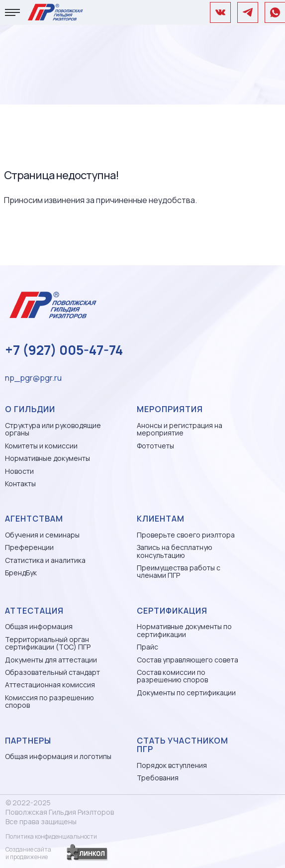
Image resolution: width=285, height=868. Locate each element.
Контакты (20, 484)
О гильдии (30, 409)
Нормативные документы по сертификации (184, 630)
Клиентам (161, 519)
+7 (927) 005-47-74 (64, 350)
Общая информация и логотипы (58, 756)
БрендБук (21, 573)
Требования (158, 778)
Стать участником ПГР (183, 745)
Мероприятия (170, 409)
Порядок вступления (172, 765)
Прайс (147, 647)
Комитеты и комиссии (41, 446)
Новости (19, 471)
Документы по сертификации (186, 693)
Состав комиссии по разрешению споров (172, 676)
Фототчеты (155, 446)
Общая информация (39, 626)
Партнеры (28, 741)
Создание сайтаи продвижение (28, 853)
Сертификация (172, 611)
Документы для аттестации (51, 660)
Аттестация (34, 611)
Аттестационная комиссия (50, 685)
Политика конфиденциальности (51, 836)
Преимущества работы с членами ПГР (179, 572)
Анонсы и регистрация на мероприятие (180, 429)
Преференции (29, 547)
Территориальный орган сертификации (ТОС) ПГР (48, 643)
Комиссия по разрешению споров (49, 702)
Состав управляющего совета (188, 660)
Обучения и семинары (42, 535)
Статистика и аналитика (45, 560)
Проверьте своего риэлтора (186, 535)
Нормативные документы (47, 458)
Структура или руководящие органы (53, 429)
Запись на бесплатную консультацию (175, 551)
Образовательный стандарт (52, 672)
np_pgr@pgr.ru (33, 378)
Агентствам (34, 519)
